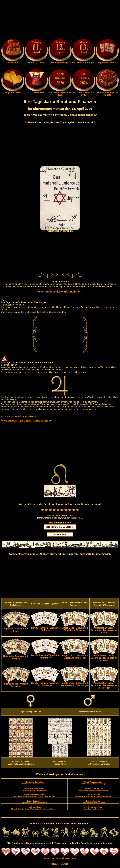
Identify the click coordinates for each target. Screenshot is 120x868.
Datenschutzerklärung (66, 858)
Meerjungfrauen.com (93, 808)
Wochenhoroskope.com (34, 795)
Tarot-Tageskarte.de (93, 783)
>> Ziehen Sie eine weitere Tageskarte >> (19, 416)
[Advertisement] (60, 20)
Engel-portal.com (34, 808)
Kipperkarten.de (34, 802)
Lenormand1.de (93, 802)
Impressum (49, 858)
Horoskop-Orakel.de (34, 783)
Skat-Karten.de (93, 795)
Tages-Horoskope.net (93, 789)
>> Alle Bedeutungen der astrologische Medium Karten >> (27, 421)
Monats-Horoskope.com (34, 789)
